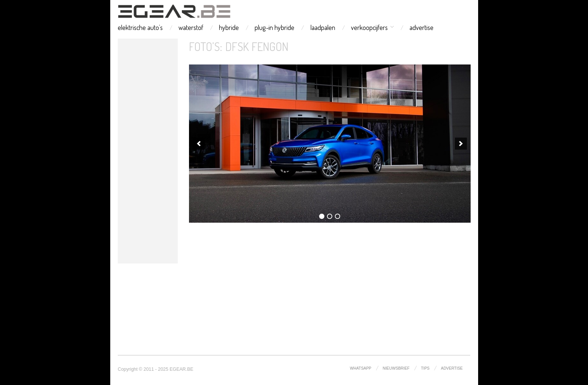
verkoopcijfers (369, 27)
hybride (229, 27)
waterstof (191, 27)
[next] (461, 144)
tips (425, 368)
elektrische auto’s (140, 27)
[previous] (199, 144)
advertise (421, 27)
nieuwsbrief (396, 368)
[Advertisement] (148, 151)
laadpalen (323, 27)
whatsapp (361, 368)
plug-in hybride (274, 27)
